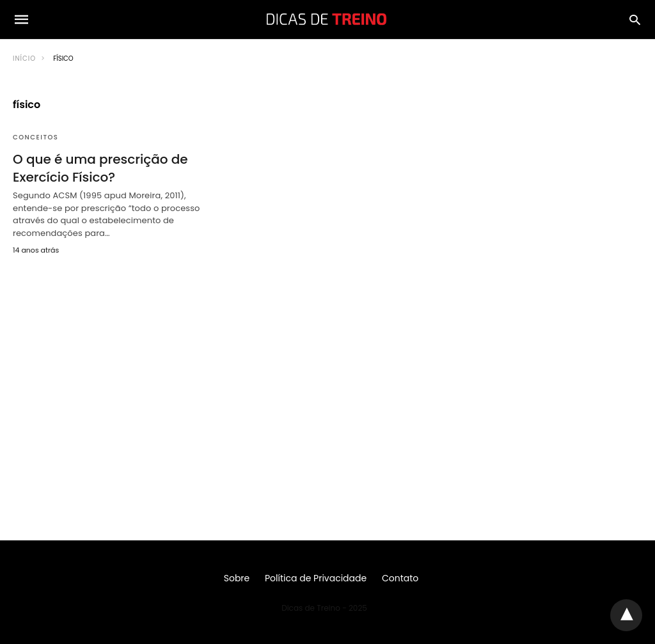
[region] (327, 375)
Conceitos (36, 137)
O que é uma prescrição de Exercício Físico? (100, 168)
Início (24, 59)
